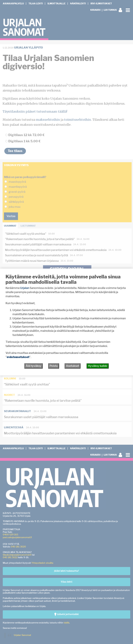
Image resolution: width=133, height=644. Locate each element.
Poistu (54, 366)
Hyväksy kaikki (98, 366)
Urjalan (25, 288)
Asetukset (73, 366)
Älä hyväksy (34, 366)
